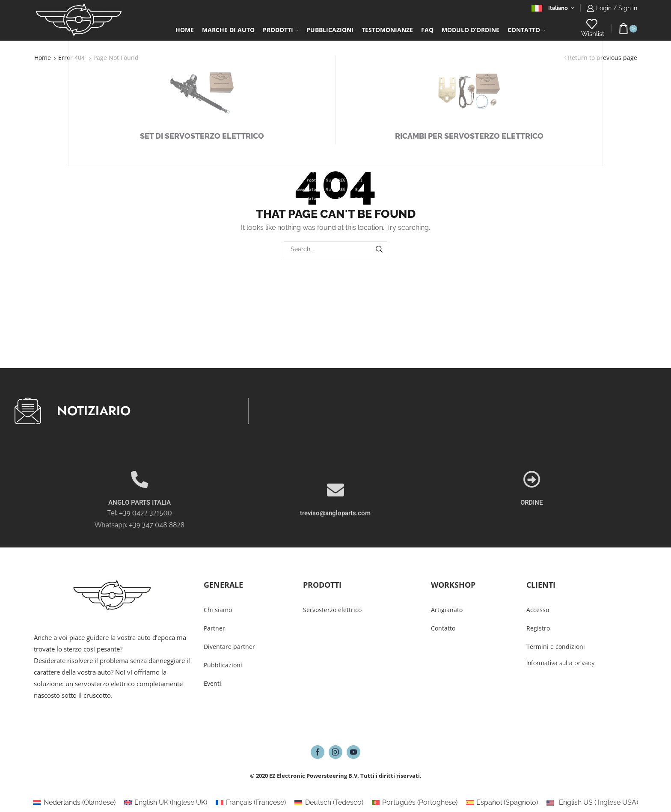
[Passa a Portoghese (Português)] (415, 803)
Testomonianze (387, 30)
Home (185, 30)
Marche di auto (228, 30)
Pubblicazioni (330, 30)
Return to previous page (603, 58)
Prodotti (281, 30)
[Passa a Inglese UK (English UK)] (166, 803)
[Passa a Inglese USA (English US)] (592, 803)
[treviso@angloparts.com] (335, 518)
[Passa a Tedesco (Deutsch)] (329, 803)
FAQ (427, 30)
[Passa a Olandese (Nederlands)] (74, 803)
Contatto (526, 30)
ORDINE (607, 503)
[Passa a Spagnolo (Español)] (502, 803)
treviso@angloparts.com (335, 541)
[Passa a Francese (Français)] (251, 803)
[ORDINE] (607, 479)
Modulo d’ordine (471, 30)
